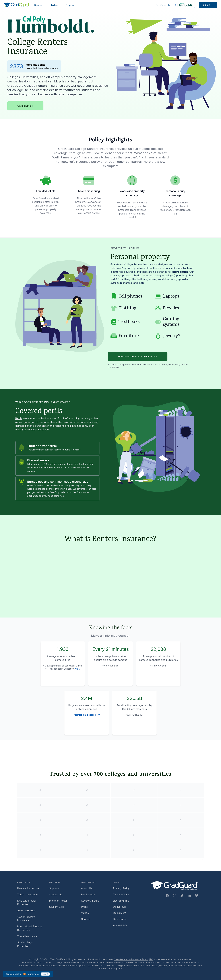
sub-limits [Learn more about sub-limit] (184, 268)
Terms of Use (121, 894)
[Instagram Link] (175, 896)
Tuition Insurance (27, 894)
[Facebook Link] (167, 896)
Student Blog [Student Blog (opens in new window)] (57, 907)
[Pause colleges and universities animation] (202, 859)
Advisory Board (90, 901)
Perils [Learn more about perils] (19, 418)
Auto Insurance (26, 910)
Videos (85, 913)
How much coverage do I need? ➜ (138, 357)
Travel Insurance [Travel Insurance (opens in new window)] (27, 936)
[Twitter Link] (182, 896)
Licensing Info (121, 901)
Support (71, 5)
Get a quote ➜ (25, 106)
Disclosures (120, 919)
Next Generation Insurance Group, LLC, (134, 959)
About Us (87, 888)
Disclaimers (120, 913)
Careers (86, 919)
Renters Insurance (28, 888)
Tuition (55, 5)
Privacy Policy (121, 888)
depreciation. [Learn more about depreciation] (180, 272)
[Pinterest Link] (196, 895)
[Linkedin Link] (189, 896)
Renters (39, 5)
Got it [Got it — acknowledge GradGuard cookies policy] (45, 974)
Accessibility (120, 925)
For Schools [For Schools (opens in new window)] (163, 5)
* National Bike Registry (87, 715)
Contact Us (56, 894)
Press (84, 907)
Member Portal (58, 901)
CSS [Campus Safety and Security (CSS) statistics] (78, 669)
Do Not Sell (120, 907)
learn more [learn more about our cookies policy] (33, 974)
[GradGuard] (16, 5)
